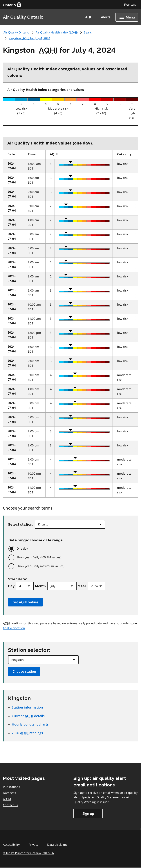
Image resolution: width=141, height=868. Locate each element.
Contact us (10, 805)
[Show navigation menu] (127, 17)
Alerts (106, 17)
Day (11, 586)
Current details (28, 716)
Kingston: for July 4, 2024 (29, 38)
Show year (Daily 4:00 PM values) (39, 557)
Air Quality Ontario (23, 17)
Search (89, 32)
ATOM (7, 799)
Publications (11, 787)
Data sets (9, 793)
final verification (14, 628)
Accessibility (11, 845)
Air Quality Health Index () (57, 32)
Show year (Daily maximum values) (40, 566)
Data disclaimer (58, 845)
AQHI (89, 17)
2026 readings (27, 733)
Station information (27, 707)
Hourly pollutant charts (30, 724)
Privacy (33, 845)
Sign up (88, 813)
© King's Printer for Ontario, (28, 853)
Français (130, 5)
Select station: (21, 524)
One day (22, 548)
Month (40, 586)
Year (82, 586)
